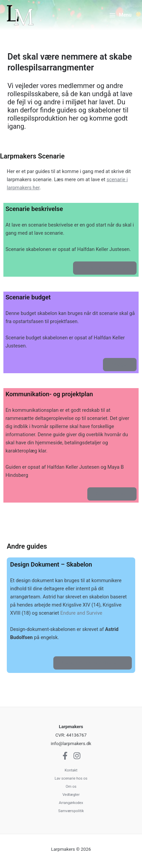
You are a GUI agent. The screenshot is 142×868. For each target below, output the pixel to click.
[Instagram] (77, 756)
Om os (71, 787)
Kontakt (71, 770)
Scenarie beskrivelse (105, 268)
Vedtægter (71, 795)
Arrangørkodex (71, 803)
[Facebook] (65, 756)
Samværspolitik (71, 811)
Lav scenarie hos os (71, 778)
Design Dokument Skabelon (93, 663)
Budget (120, 364)
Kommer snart (112, 494)
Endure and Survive (81, 613)
